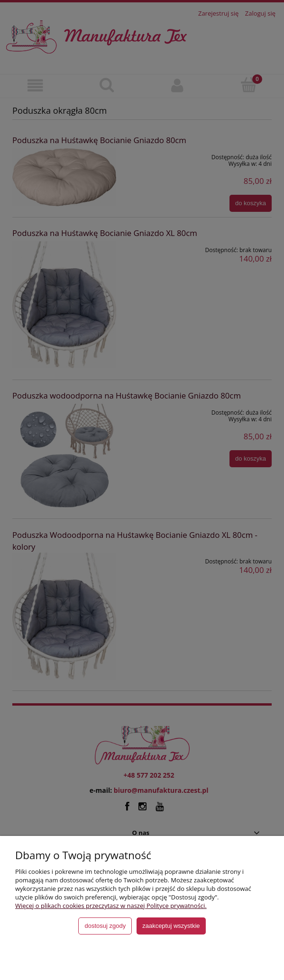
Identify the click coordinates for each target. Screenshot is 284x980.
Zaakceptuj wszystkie (171, 926)
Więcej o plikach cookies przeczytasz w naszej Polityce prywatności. (111, 906)
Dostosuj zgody (105, 926)
